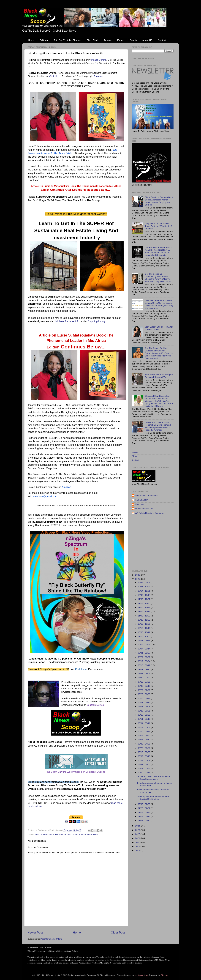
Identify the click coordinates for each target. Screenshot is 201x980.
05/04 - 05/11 (144, 723)
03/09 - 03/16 (144, 756)
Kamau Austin (142, 500)
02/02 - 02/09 (144, 804)
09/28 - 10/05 (144, 636)
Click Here (55, 76)
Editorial (44, 40)
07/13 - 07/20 (144, 682)
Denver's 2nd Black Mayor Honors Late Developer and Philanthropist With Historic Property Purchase (158, 426)
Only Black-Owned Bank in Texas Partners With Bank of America (158, 226)
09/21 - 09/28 (144, 640)
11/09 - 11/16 (144, 612)
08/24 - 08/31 (144, 657)
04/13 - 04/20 (144, 736)
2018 (138, 851)
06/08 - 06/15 (144, 702)
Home (31, 40)
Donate (108, 40)
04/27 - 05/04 (144, 727)
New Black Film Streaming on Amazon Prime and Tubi (159, 376)
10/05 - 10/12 (144, 632)
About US (147, 40)
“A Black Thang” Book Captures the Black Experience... (154, 778)
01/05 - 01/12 (144, 821)
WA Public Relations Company (149, 513)
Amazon (67, 487)
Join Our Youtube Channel (67, 40)
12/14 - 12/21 (144, 591)
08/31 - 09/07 (144, 653)
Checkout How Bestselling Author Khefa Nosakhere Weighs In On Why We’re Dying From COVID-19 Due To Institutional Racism (159, 401)
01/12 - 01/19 (144, 817)
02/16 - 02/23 (144, 769)
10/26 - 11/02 (144, 620)
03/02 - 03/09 (144, 760)
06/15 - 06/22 (144, 698)
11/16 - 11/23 (144, 607)
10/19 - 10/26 (144, 624)
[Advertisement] (166, 542)
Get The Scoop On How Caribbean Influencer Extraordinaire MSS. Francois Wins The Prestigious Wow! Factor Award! (159, 353)
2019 (138, 847)
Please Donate (99, 60)
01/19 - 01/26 (144, 812)
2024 (138, 826)
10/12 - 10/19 (144, 628)
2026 (138, 575)
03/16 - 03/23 (144, 752)
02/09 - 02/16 (144, 773)
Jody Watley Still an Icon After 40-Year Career (159, 328)
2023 (138, 830)
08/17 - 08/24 (144, 661)
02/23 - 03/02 (144, 765)
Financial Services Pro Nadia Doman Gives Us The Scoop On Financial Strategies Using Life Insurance (159, 304)
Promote (98, 76)
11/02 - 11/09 (144, 616)
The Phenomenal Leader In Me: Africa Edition (76, 835)
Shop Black (93, 40)
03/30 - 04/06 (144, 744)
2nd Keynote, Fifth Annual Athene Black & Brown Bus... (153, 798)
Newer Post (35, 932)
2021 (138, 838)
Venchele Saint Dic (144, 509)
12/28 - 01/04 (144, 583)
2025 (138, 579)
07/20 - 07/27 (144, 678)
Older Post (118, 932)
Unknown (139, 504)
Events (121, 40)
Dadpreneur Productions (147, 496)
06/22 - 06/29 (144, 694)
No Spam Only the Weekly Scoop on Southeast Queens (76, 772)
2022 (138, 834)
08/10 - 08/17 (144, 665)
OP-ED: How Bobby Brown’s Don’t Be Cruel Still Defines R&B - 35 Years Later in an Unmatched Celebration (158, 251)
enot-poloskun (141, 975)
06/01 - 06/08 (144, 707)
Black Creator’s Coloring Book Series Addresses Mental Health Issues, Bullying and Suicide (159, 201)
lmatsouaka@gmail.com (44, 497)
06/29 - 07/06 (144, 690)
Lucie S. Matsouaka (44, 835)
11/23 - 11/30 (144, 603)
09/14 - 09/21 (144, 645)
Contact (162, 40)
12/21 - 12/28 (144, 587)
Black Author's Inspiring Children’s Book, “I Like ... (153, 791)
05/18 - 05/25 (144, 715)
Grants (133, 40)
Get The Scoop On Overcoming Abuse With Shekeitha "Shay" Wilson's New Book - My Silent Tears (158, 278)
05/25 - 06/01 (144, 711)
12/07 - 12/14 (144, 595)
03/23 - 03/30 (144, 748)
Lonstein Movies (95, 705)
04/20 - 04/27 (144, 731)
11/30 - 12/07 (144, 599)
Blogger (164, 975)
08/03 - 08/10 (144, 669)
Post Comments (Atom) (52, 939)
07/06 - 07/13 (144, 686)
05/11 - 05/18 (144, 719)
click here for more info (66, 321)
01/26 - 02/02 (144, 808)
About (135, 456)
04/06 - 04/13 (144, 740)
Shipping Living (96, 321)
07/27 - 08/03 (144, 674)
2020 (138, 842)
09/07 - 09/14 (144, 649)
